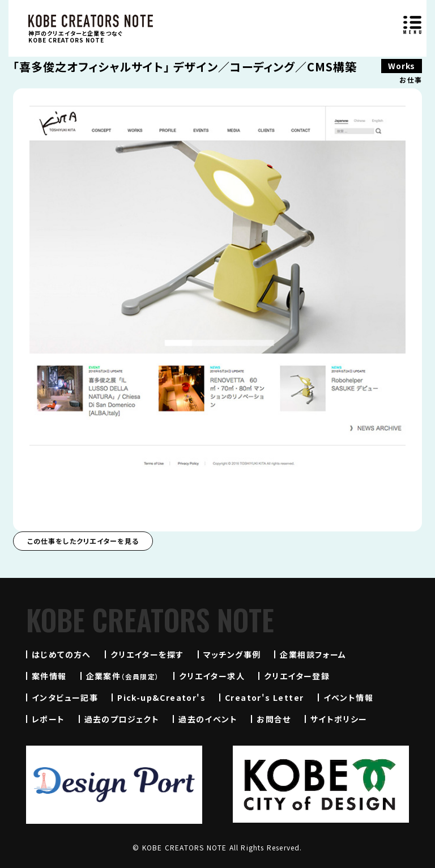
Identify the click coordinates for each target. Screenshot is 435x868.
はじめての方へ (61, 654)
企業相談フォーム (313, 654)
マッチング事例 (232, 654)
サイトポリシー (339, 719)
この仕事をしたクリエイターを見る (83, 541)
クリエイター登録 (297, 676)
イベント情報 (348, 697)
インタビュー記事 (65, 697)
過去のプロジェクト (122, 719)
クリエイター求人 (212, 676)
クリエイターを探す (147, 654)
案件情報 (49, 676)
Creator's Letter (264, 697)
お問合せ (274, 719)
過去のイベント (208, 719)
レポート (48, 719)
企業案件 (123, 676)
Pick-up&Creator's (161, 697)
